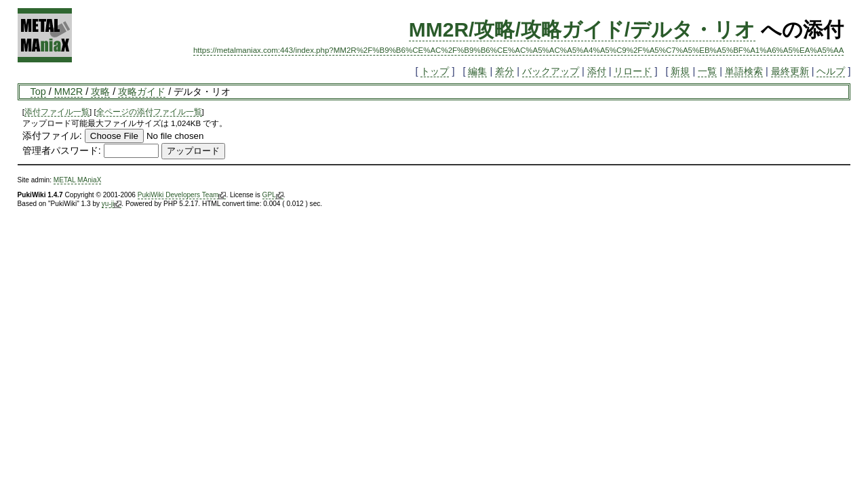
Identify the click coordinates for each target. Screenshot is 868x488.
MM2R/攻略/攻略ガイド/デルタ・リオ (582, 29)
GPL (273, 195)
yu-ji (112, 204)
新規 (680, 71)
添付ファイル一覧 (57, 112)
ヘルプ (831, 71)
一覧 (707, 71)
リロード (633, 71)
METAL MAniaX (78, 180)
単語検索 (744, 71)
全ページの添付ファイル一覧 (149, 112)
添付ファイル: (52, 136)
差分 (505, 71)
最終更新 (790, 71)
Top (38, 91)
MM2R (68, 91)
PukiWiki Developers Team (182, 195)
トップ (435, 71)
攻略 (100, 91)
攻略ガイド (142, 91)
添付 (597, 71)
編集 (477, 71)
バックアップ (551, 71)
